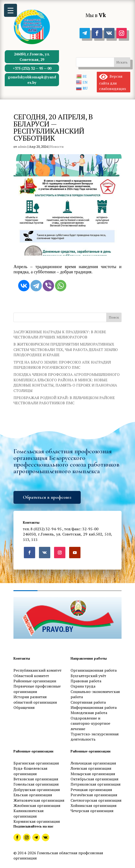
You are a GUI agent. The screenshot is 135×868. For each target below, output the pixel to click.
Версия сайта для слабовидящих (113, 82)
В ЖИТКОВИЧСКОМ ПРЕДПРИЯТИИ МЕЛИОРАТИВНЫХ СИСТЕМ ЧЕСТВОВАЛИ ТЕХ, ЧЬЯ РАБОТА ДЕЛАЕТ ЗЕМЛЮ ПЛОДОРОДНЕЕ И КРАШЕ (66, 349)
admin (22, 146)
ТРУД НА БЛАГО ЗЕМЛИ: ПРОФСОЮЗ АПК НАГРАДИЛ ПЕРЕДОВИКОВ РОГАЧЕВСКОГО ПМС (62, 365)
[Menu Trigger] (11, 10)
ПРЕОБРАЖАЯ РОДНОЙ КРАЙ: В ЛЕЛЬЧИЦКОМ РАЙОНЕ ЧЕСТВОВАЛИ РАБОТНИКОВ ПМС (64, 400)
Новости (57, 146)
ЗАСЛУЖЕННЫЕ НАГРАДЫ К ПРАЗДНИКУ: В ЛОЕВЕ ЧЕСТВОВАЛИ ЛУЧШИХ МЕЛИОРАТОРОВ (60, 334)
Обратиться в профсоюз (47, 497)
